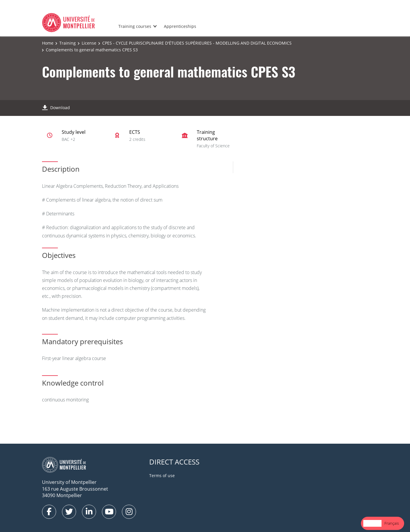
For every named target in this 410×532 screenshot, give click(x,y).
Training (68, 43)
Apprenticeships (180, 26)
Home (48, 43)
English (372, 523)
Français (392, 523)
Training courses (135, 26)
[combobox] (372, 523)
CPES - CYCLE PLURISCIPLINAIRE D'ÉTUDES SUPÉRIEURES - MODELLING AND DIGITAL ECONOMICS (197, 43)
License (89, 43)
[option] (392, 523)
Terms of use (162, 476)
